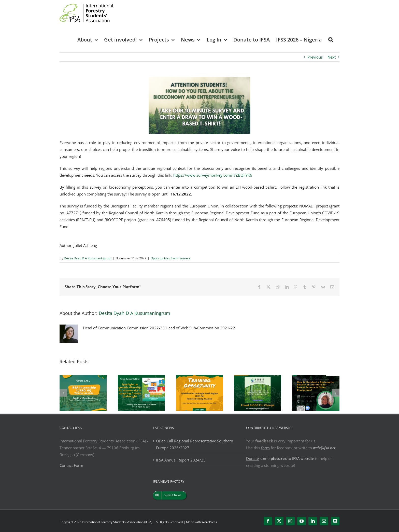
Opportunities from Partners (171, 258)
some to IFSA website (280, 458)
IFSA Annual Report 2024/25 (181, 460)
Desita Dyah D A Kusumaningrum (88, 258)
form (265, 448)
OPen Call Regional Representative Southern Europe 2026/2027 (195, 444)
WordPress (209, 522)
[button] (331, 39)
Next (332, 57)
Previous (315, 57)
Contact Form (71, 465)
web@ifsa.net (324, 448)
